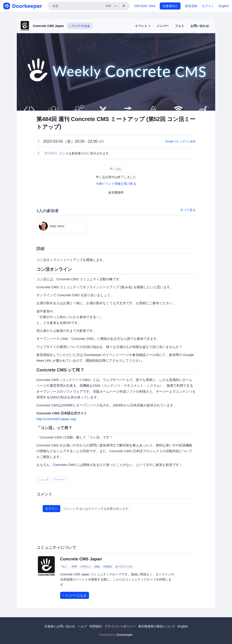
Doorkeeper (125, 635)
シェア (44, 480)
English (224, 6)
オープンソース (124, 567)
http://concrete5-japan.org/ (56, 419)
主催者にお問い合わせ (60, 626)
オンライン (51, 153)
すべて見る (188, 210)
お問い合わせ (200, 26)
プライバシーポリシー (120, 626)
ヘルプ (82, 626)
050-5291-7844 (145, 6)
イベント (143, 26)
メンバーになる (80, 26)
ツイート (59, 480)
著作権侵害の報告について (157, 626)
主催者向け (170, 6)
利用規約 (96, 626)
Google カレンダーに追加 (180, 141)
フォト (180, 26)
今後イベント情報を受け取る (116, 184)
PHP (75, 567)
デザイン (86, 567)
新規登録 (191, 6)
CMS (97, 567)
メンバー (163, 26)
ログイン (208, 6)
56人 (64, 567)
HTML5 (107, 567)
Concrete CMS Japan (48, 26)
